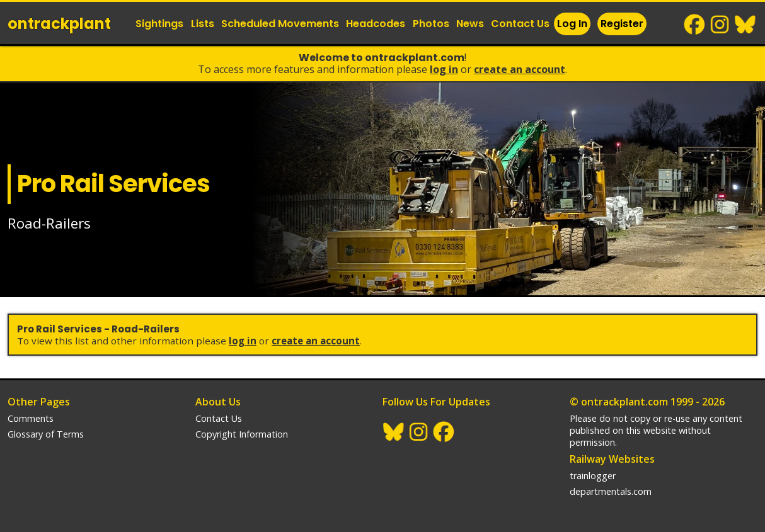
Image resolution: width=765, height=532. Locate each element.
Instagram (720, 25)
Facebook (695, 25)
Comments (31, 418)
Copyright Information (242, 434)
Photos (431, 24)
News (470, 24)
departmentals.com (611, 491)
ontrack (59, 24)
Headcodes (376, 24)
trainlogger (593, 476)
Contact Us (520, 24)
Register (622, 24)
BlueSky (745, 25)
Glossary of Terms (46, 434)
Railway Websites (612, 459)
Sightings (159, 24)
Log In (572, 24)
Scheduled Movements (280, 24)
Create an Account (520, 69)
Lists (203, 24)
